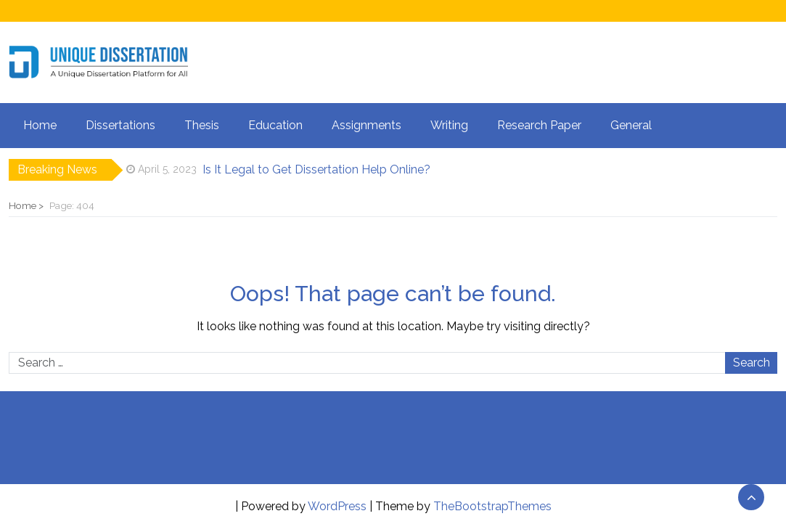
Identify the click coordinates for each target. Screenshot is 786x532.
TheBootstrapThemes (492, 506)
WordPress (337, 506)
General (631, 125)
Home (40, 125)
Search (752, 363)
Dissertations (120, 125)
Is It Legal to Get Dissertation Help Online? (316, 169)
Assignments (367, 125)
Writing (449, 125)
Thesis (202, 125)
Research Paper (539, 125)
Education (275, 125)
